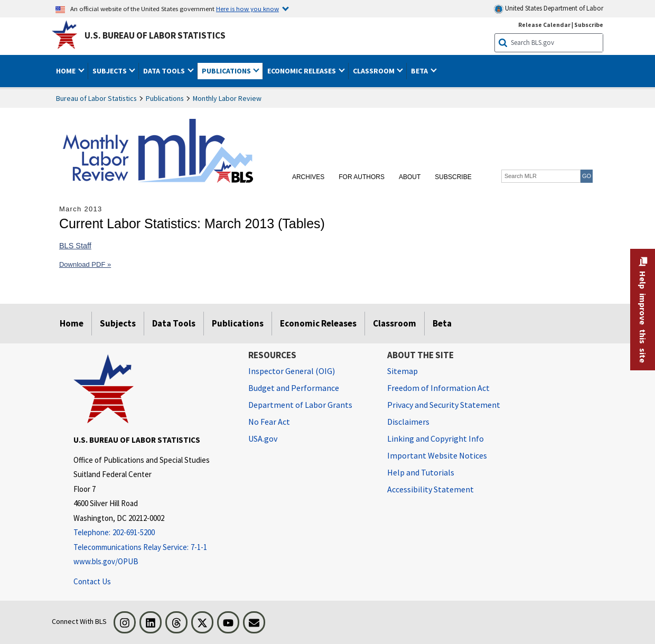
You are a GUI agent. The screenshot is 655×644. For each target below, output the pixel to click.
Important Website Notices (437, 455)
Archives (308, 177)
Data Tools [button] (165, 71)
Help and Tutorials (421, 472)
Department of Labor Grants (300, 405)
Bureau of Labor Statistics (96, 98)
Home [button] (67, 71)
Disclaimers (408, 422)
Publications (165, 98)
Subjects (118, 323)
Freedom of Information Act (438, 388)
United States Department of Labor (549, 9)
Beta (442, 323)
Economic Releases (318, 323)
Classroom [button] (375, 71)
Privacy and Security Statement (444, 405)
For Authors (362, 177)
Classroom (395, 323)
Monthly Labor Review (227, 98)
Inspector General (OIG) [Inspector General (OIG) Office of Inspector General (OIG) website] (292, 371)
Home (72, 323)
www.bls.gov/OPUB (106, 561)
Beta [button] (420, 71)
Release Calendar (544, 25)
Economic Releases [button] (302, 71)
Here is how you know (247, 8)
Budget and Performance (294, 388)
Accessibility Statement (431, 489)
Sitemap (403, 371)
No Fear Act (269, 422)
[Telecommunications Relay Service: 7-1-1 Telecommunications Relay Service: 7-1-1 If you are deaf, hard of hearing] (153, 548)
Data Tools (174, 323)
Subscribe (453, 177)
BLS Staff (75, 246)
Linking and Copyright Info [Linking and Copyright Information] (436, 438)
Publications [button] (227, 71)
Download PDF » (85, 264)
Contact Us (92, 581)
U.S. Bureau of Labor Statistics (155, 35)
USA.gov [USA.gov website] (263, 438)
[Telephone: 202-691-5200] (153, 533)
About (410, 177)
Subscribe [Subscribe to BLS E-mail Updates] (589, 25)
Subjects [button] (110, 71)
